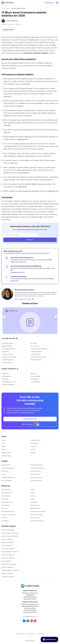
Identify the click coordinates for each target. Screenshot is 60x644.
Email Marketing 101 (7, 493)
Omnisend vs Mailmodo (8, 549)
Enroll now (30, 240)
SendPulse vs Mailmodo (8, 558)
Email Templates (6, 496)
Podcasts (33, 496)
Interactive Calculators (37, 515)
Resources (6, 486)
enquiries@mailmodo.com (30, 616)
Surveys (4, 474)
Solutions (33, 453)
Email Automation (35, 474)
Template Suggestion (37, 481)
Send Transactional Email (37, 468)
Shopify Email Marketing (8, 477)
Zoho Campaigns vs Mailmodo (10, 552)
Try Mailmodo (49, 3)
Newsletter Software (36, 477)
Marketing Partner (6, 453)
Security (33, 450)
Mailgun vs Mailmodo (7, 574)
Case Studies (5, 521)
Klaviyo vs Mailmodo (7, 539)
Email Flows (5, 499)
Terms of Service (20, 634)
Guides (33, 490)
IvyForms (5, 66)
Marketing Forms (35, 508)
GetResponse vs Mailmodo (9, 564)
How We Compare (9, 526)
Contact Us (34, 446)
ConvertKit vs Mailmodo (8, 577)
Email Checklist (6, 505)
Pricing (3, 440)
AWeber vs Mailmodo (7, 567)
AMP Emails (5, 471)
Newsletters (34, 502)
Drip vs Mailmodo (6, 561)
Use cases (4, 518)
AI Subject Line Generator (8, 515)
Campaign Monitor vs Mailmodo (10, 570)
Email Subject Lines (7, 502)
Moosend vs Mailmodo (8, 555)
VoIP (5, 149)
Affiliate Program (6, 456)
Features (4, 446)
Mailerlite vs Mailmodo (8, 542)
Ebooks (33, 493)
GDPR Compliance (36, 440)
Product (5, 461)
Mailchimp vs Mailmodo (8, 530)
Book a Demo (34, 443)
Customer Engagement (8, 468)
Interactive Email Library (37, 521)
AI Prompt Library (35, 518)
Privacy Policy (31, 634)
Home (3, 8)
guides (8, 8)
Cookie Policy (40, 634)
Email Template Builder (37, 465)
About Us (4, 450)
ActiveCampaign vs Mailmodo (10, 533)
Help (3, 443)
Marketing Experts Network (38, 511)
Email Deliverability (7, 481)
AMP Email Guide (6, 490)
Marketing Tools (35, 505)
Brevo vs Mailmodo (7, 545)
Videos (33, 499)
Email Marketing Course (8, 511)
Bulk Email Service (36, 471)
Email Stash (5, 508)
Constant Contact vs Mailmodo (10, 536)
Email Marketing (6, 465)
